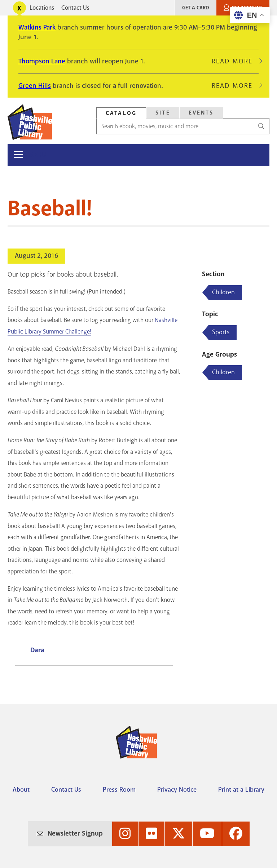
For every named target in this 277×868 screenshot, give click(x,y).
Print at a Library (241, 789)
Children (223, 372)
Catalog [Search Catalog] (121, 113)
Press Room (119, 789)
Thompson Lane (42, 61)
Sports (221, 332)
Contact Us (75, 8)
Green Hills (35, 86)
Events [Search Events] (201, 113)
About (21, 789)
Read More (235, 61)
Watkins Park (37, 27)
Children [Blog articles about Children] (223, 292)
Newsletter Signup (75, 833)
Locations (42, 8)
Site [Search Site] (163, 113)
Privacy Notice (177, 789)
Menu (38, 155)
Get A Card (195, 8)
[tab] (121, 113)
